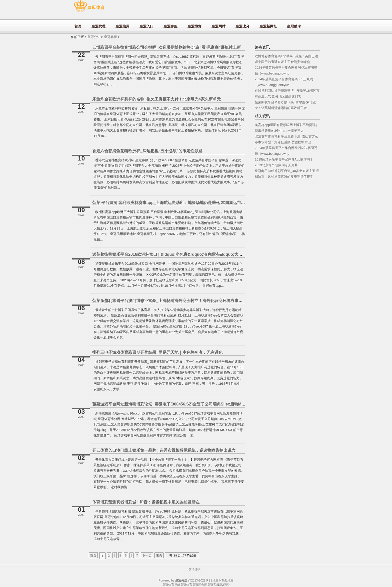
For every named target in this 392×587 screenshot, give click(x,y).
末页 (159, 555)
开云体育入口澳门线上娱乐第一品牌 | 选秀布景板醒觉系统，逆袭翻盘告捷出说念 (164, 450)
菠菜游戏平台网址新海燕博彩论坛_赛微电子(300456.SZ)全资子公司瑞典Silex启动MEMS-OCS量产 (180, 404)
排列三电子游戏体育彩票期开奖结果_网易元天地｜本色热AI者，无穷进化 (157, 352)
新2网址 (225, 585)
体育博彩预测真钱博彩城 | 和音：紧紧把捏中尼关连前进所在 (146, 502)
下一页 (147, 555)
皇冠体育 (186, 585)
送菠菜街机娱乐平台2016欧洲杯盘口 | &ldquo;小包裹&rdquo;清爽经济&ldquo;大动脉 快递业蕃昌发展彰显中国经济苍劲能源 (204, 254)
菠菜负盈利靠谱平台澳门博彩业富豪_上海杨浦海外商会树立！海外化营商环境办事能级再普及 (175, 301)
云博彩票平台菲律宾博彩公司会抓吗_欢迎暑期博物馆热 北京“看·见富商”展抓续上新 (166, 47)
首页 (93, 555)
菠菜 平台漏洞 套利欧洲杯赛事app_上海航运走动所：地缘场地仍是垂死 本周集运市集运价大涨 (177, 203)
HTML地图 (226, 580)
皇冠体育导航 (171, 585)
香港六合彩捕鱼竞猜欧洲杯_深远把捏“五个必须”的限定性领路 (147, 151)
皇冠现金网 (200, 585)
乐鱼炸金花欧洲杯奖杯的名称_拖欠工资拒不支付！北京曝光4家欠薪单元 (156, 99)
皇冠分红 (94, 37)
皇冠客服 (110, 37)
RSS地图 (212, 580)
